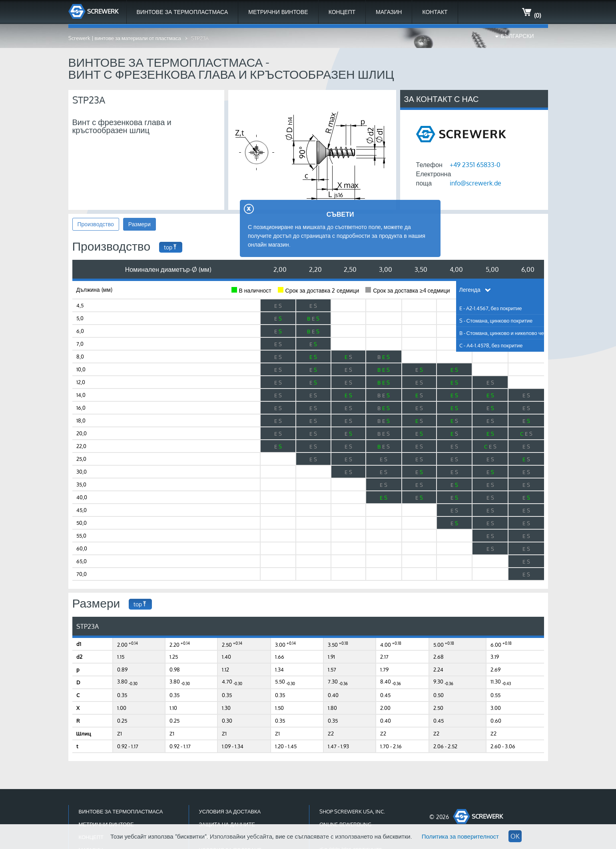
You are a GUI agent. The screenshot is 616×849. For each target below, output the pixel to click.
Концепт (342, 12)
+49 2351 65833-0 (475, 165)
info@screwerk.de (475, 183)
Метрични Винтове (278, 12)
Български (517, 36)
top (171, 247)
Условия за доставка (230, 811)
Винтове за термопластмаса (182, 12)
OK (515, 836)
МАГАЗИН (389, 12)
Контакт (435, 12)
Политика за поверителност (460, 836)
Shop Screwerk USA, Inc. (352, 811)
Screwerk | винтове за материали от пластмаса (125, 38)
